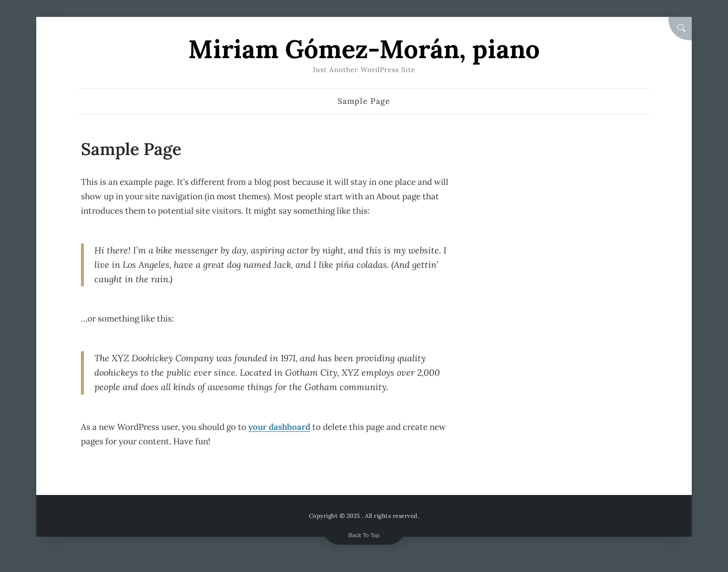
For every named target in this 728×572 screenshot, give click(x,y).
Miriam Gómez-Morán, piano (364, 49)
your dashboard (279, 427)
